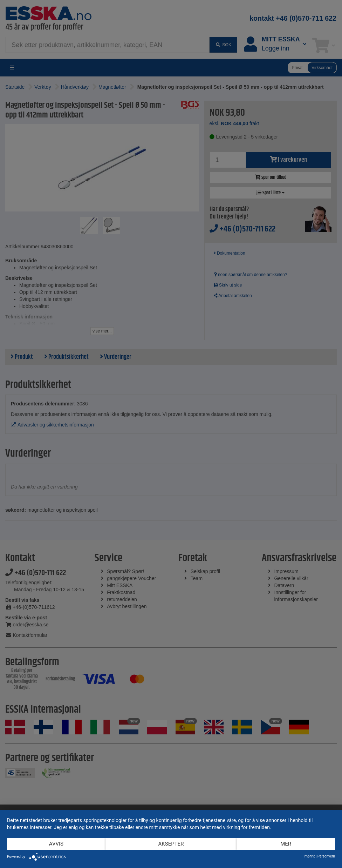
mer (286, 844)
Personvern (326, 856)
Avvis (56, 844)
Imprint (309, 856)
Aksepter (171, 844)
